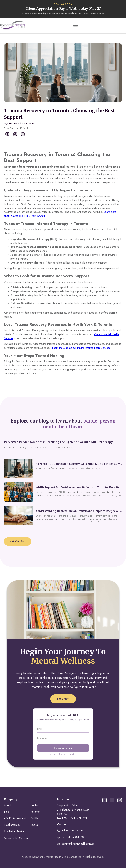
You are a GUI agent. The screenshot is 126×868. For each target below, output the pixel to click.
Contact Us (37, 805)
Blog (6, 812)
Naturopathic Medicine (17, 838)
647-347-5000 (75, 831)
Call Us (34, 818)
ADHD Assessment (15, 818)
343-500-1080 (75, 837)
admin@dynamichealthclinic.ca (78, 844)
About (7, 805)
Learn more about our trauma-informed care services (81, 348)
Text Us (34, 825)
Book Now (63, 699)
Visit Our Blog (18, 541)
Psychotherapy (12, 825)
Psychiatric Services (15, 831)
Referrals (36, 812)
